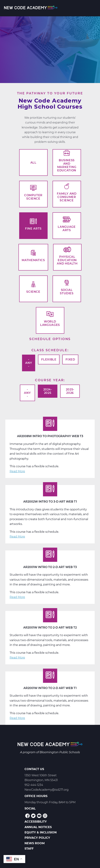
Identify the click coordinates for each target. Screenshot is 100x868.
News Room (35, 843)
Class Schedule (49, 350)
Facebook (27, 816)
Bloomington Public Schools (60, 752)
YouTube (39, 816)
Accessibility (36, 822)
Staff (29, 849)
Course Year (49, 380)
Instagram (45, 816)
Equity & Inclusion (41, 832)
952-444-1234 (34, 785)
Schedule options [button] (50, 339)
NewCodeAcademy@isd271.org (47, 790)
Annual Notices (38, 827)
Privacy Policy (37, 838)
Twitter (33, 816)
